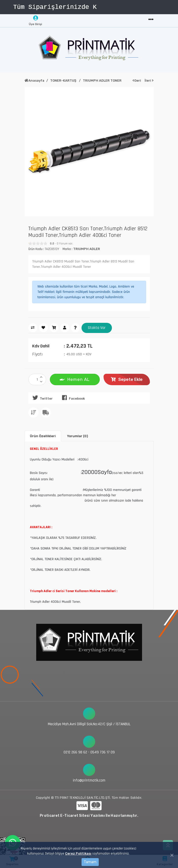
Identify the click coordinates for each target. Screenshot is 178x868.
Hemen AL (75, 379)
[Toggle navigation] (151, 20)
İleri (149, 81)
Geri (137, 81)
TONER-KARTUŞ (64, 81)
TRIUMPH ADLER (87, 249)
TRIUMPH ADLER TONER (102, 81)
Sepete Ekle (127, 379)
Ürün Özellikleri (43, 436)
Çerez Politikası (78, 853)
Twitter (42, 398)
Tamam (90, 862)
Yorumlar (77, 436)
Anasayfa (34, 81)
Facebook (72, 398)
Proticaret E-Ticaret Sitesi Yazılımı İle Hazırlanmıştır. (89, 816)
